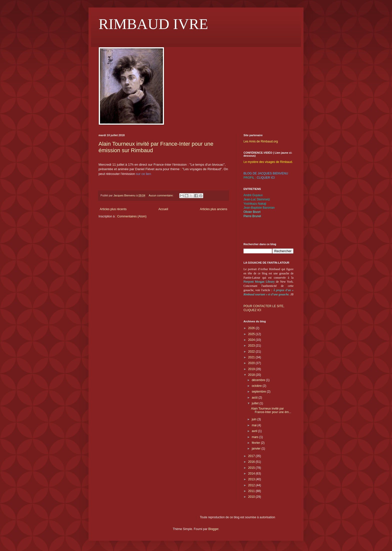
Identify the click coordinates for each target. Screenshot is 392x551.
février (256, 443)
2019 (252, 369)
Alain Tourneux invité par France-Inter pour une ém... (271, 410)
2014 (252, 474)
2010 (252, 497)
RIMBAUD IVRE (153, 24)
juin (254, 419)
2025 (252, 334)
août (255, 398)
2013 (252, 479)
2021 (252, 357)
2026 (252, 328)
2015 (252, 468)
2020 (252, 363)
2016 (252, 462)
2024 (252, 340)
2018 (252, 375)
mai (255, 425)
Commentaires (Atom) (132, 216)
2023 (252, 346)
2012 (252, 485)
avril (255, 431)
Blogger (213, 529)
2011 (252, 491)
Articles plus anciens (214, 209)
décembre (259, 380)
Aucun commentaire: (161, 195)
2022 (252, 352)
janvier (257, 449)
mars (255, 437)
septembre (259, 392)
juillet (256, 403)
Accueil (163, 209)
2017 (252, 456)
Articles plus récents (113, 209)
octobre (257, 386)
